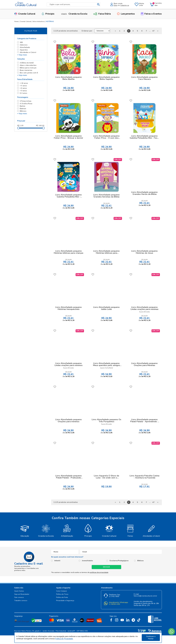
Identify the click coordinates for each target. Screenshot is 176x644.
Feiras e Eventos (151, 14)
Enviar (106, 567)
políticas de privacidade (99, 572)
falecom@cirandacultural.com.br (145, 596)
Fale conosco (19, 597)
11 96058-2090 (114, 604)
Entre (116, 5)
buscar (98, 4)
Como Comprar (62, 591)
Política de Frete (62, 597)
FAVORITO (55, 42)
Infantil (57, 561)
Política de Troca (62, 594)
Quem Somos (19, 591)
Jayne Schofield (106, 368)
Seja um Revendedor (22, 594)
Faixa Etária (102, 14)
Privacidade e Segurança (65, 601)
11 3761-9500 (114, 597)
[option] (25, 530)
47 (153, 31)
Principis (48, 14)
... (150, 31)
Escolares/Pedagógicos (119, 561)
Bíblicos (140, 561)
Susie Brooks (145, 312)
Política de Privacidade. (64, 639)
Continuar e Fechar (151, 638)
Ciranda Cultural (25, 14)
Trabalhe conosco (21, 601)
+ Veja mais (22, 55)
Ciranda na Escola (74, 14)
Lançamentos (126, 14)
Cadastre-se (125, 5)
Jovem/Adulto (87, 561)
